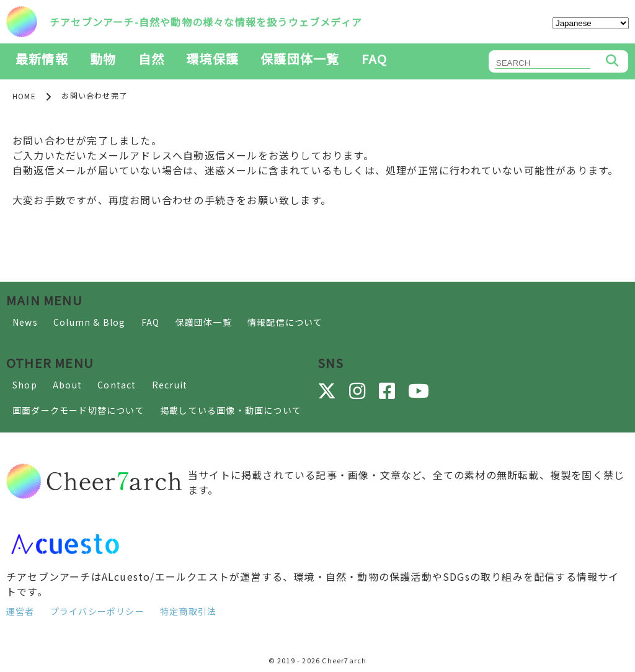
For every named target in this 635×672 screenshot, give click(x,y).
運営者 (20, 611)
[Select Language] (591, 23)
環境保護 (212, 59)
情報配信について (285, 322)
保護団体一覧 (300, 59)
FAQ (375, 59)
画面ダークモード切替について (78, 410)
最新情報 (42, 59)
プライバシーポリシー (97, 611)
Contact (117, 385)
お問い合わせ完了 (94, 95)
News (25, 322)
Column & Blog (90, 322)
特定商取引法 (188, 611)
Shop (25, 385)
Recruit (170, 385)
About (67, 385)
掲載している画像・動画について (231, 410)
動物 (103, 59)
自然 (151, 59)
